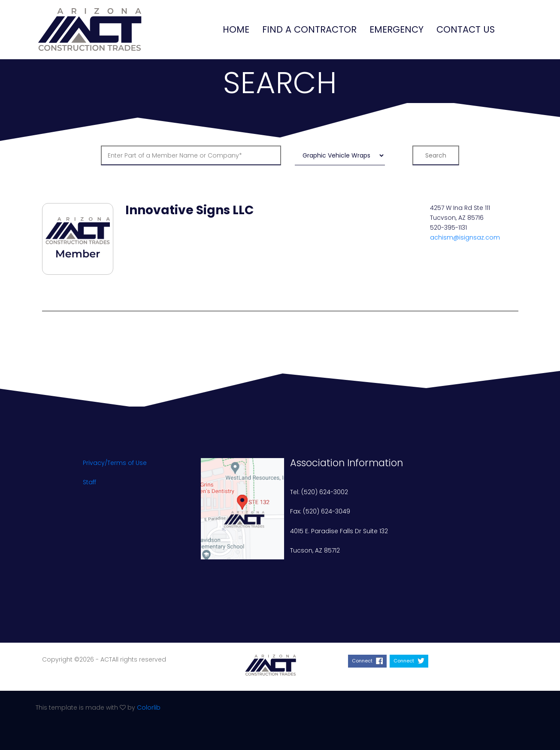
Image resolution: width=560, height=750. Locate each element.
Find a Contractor (309, 29)
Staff (89, 482)
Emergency (397, 29)
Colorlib (149, 707)
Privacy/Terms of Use (115, 463)
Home (236, 29)
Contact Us (466, 29)
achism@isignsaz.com (465, 237)
